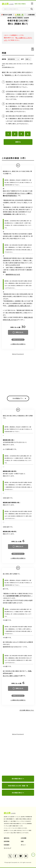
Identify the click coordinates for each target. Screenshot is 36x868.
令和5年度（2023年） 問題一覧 (18, 786)
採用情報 (7, 841)
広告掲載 (24, 838)
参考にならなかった (18, 340)
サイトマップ (8, 848)
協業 (22, 841)
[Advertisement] (18, 755)
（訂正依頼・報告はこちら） (8, 67)
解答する (18, 142)
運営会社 (7, 838)
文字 (22, 59)
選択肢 (4, 59)
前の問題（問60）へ (18, 779)
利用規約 (7, 845)
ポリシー (23, 845)
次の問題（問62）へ (18, 793)
